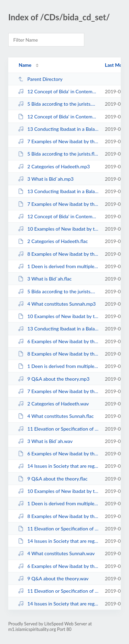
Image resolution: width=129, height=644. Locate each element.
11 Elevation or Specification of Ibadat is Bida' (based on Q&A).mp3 (58, 429)
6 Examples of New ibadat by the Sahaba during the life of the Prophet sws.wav (58, 566)
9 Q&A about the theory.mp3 (54, 379)
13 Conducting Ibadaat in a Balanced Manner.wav (58, 329)
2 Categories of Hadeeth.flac (53, 241)
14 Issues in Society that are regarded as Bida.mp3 (58, 466)
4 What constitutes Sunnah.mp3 (57, 304)
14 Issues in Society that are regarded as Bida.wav (58, 604)
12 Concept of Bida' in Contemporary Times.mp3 (58, 91)
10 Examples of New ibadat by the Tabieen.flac (58, 316)
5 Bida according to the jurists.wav (58, 291)
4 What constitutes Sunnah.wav (56, 553)
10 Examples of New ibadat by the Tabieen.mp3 (58, 229)
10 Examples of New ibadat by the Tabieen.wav (58, 491)
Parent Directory (40, 79)
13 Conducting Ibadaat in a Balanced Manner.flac (58, 191)
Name (25, 65)
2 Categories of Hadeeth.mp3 (54, 166)
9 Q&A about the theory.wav (53, 578)
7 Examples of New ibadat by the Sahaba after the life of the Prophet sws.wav (58, 391)
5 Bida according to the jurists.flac (58, 154)
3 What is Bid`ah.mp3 (46, 179)
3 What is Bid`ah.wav (45, 441)
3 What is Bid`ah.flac (45, 279)
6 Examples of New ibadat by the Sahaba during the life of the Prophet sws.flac (58, 453)
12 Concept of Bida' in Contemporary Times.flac (58, 117)
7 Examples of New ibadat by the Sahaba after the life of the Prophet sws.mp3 (58, 141)
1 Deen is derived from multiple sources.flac (58, 366)
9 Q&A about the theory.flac (53, 479)
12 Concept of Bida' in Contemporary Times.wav (58, 216)
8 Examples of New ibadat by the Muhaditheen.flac (58, 354)
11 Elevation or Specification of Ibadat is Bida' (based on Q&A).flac (58, 529)
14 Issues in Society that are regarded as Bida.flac (58, 541)
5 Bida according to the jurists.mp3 (58, 104)
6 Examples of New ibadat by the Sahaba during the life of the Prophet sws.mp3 (58, 341)
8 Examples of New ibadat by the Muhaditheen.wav (58, 516)
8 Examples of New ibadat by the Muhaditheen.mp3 (58, 254)
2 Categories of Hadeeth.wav (53, 404)
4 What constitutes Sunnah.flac (56, 416)
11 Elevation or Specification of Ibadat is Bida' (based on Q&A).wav (58, 591)
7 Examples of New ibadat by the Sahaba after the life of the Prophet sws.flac (58, 204)
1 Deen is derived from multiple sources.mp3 (58, 266)
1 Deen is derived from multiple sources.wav (58, 503)
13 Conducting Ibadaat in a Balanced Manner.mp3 (58, 129)
